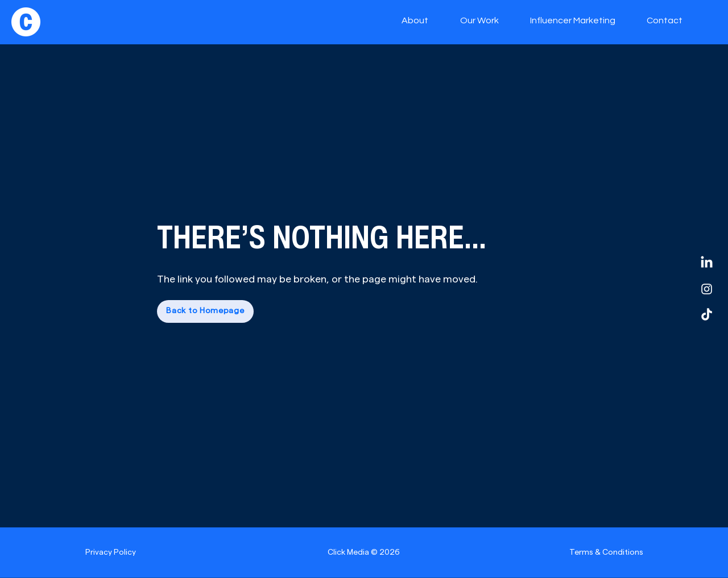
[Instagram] (707, 289)
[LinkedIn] (707, 263)
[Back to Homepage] (205, 311)
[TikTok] (707, 315)
